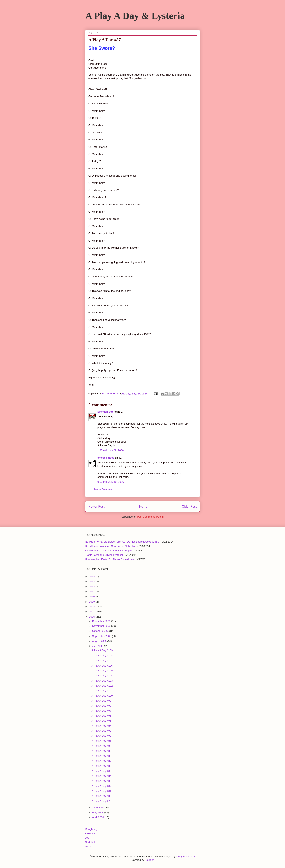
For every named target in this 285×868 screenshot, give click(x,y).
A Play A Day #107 (102, 660)
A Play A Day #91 (101, 741)
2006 (92, 617)
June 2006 (99, 807)
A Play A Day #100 (102, 696)
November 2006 (102, 626)
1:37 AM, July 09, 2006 (110, 450)
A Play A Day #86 (101, 766)
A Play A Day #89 (101, 751)
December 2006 (102, 621)
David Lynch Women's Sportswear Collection (111, 546)
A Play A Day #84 (101, 776)
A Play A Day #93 (101, 731)
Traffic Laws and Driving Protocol (104, 555)
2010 (92, 596)
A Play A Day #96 (101, 716)
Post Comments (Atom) (150, 517)
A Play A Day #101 (102, 691)
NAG (88, 847)
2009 (92, 602)
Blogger (149, 860)
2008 (92, 607)
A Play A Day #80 (101, 796)
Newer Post (96, 507)
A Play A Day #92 (101, 736)
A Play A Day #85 (101, 771)
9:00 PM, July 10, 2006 (111, 482)
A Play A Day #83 (101, 781)
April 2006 (98, 817)
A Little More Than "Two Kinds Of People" (109, 550)
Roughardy (91, 829)
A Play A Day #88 (101, 756)
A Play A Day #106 (102, 666)
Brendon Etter (106, 412)
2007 (92, 612)
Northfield (91, 842)
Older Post (189, 507)
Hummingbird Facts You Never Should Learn (111, 559)
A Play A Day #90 (101, 746)
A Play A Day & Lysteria (135, 16)
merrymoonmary (185, 856)
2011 (92, 592)
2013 (92, 581)
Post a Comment (103, 489)
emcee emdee (106, 458)
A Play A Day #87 (101, 761)
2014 (92, 576)
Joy (87, 838)
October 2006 (100, 631)
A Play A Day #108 (102, 656)
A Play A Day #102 (102, 686)
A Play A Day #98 (101, 706)
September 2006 (102, 636)
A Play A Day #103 (102, 681)
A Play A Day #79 (101, 801)
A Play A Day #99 (101, 701)
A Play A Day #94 (101, 726)
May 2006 (98, 812)
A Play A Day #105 (102, 671)
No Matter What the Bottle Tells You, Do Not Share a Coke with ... (122, 542)
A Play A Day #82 (101, 786)
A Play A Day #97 (101, 711)
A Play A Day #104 (102, 676)
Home (143, 507)
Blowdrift (90, 833)
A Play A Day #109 (102, 650)
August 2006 (100, 641)
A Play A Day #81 (101, 791)
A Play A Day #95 (101, 721)
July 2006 (98, 646)
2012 (92, 587)
